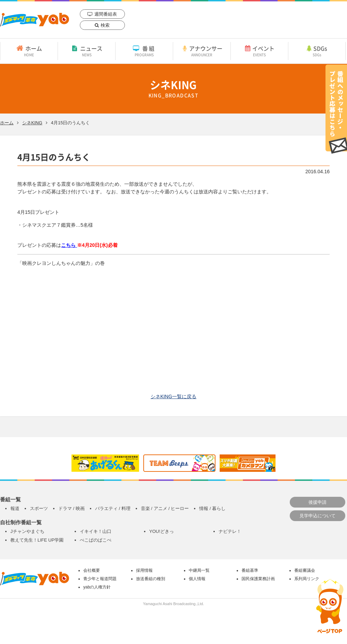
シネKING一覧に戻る (173, 396)
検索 (105, 25)
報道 (15, 508)
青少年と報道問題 (100, 579)
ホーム (29, 51)
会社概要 (92, 570)
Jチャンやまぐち (27, 531)
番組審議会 (305, 570)
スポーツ (39, 508)
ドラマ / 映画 (71, 508)
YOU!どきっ (162, 531)
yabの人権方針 (97, 587)
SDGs (317, 51)
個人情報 (197, 579)
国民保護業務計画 (258, 579)
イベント (259, 51)
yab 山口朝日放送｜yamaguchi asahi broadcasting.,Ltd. (35, 20)
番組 (144, 51)
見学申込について (318, 516)
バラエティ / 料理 (113, 508)
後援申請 (318, 502)
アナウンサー (202, 51)
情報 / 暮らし (212, 508)
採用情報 (144, 570)
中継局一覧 (199, 570)
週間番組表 (106, 14)
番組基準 (250, 570)
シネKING (32, 123)
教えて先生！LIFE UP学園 (37, 540)
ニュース (87, 51)
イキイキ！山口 (96, 531)
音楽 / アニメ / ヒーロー (165, 508)
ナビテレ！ (230, 531)
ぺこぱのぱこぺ (96, 540)
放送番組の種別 (151, 579)
